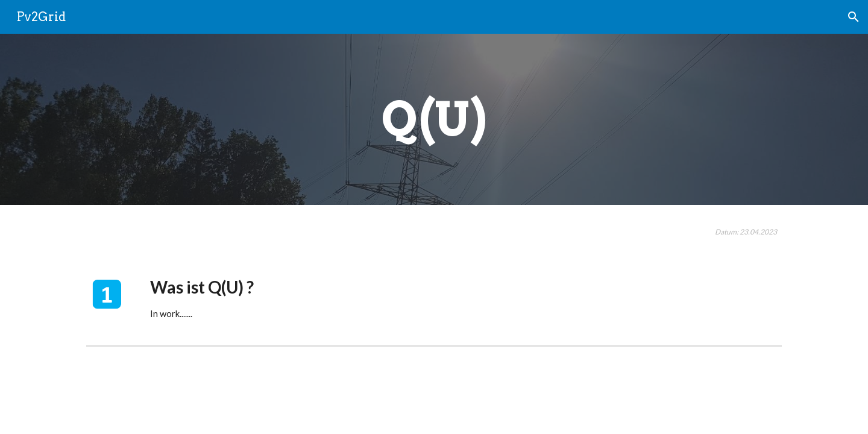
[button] (854, 17)
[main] (434, 119)
